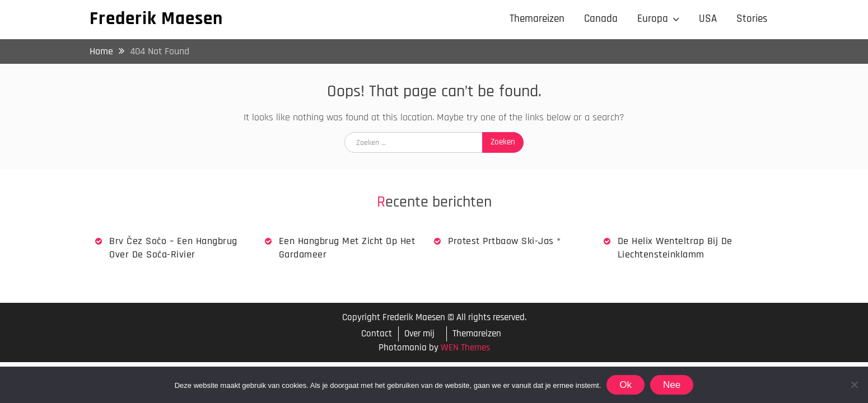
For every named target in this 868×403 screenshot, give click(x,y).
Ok (626, 385)
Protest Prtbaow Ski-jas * (505, 241)
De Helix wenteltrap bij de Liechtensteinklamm (675, 247)
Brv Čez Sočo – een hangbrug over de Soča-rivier (173, 247)
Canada (601, 19)
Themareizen (537, 19)
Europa (653, 19)
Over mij (419, 334)
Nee (672, 385)
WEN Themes (465, 348)
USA (708, 19)
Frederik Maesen (156, 18)
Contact (377, 334)
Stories (752, 19)
